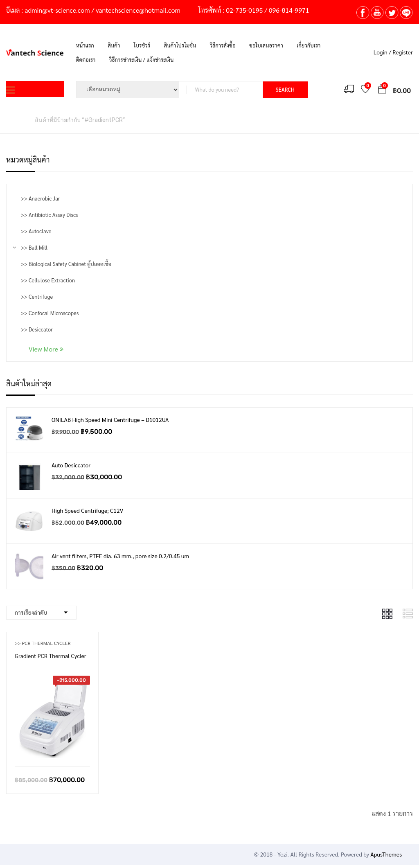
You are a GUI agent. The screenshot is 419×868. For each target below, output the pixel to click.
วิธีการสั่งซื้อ (223, 45)
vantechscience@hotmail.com (138, 10)
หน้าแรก (85, 45)
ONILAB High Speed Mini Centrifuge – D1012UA (110, 419)
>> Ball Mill (34, 247)
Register (403, 52)
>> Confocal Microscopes (50, 313)
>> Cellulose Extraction (48, 280)
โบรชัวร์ (142, 45)
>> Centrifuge (37, 296)
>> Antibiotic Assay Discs (49, 215)
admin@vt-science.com (57, 10)
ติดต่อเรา (86, 60)
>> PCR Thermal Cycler (43, 643)
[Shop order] (41, 613)
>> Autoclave (36, 231)
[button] (382, 90)
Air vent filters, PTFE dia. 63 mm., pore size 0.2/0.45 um (120, 556)
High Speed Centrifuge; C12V (87, 510)
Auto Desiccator (71, 465)
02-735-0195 (244, 10)
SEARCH (285, 89)
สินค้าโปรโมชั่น (180, 45)
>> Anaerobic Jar (40, 198)
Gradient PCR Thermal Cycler (51, 656)
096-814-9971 (289, 10)
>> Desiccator (37, 329)
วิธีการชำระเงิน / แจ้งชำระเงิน (141, 60)
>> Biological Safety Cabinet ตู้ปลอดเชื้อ (66, 264)
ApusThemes (386, 854)
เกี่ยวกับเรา (309, 45)
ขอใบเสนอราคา (266, 45)
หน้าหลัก (16, 119)
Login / (382, 52)
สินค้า (114, 45)
